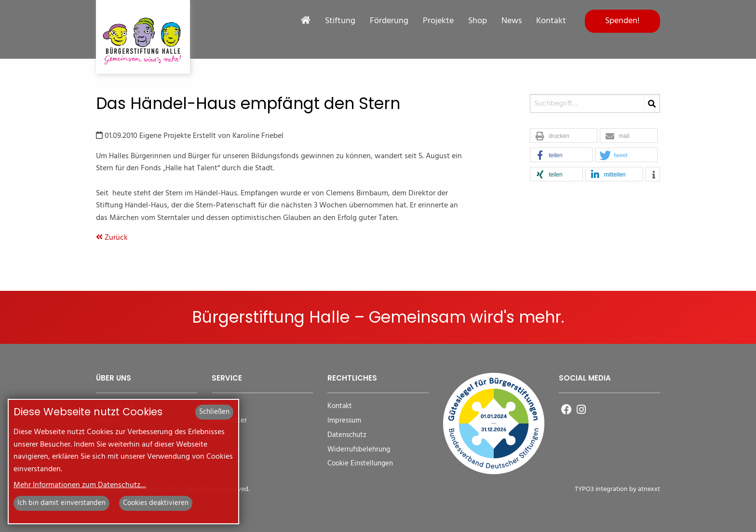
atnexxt (649, 489)
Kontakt (551, 21)
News (512, 21)
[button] (564, 136)
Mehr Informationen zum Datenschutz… (80, 485)
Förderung (389, 21)
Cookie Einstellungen (360, 464)
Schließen (214, 412)
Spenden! (622, 21)
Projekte (438, 21)
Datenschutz (347, 435)
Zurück (112, 238)
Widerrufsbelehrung (359, 450)
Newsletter (229, 421)
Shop (478, 21)
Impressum (344, 421)
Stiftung (340, 21)
